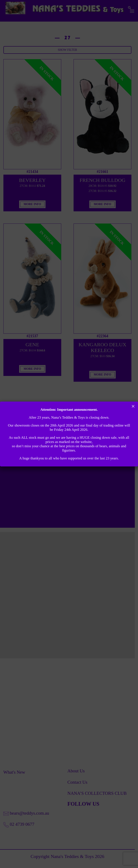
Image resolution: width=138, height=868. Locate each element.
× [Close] (133, 406)
